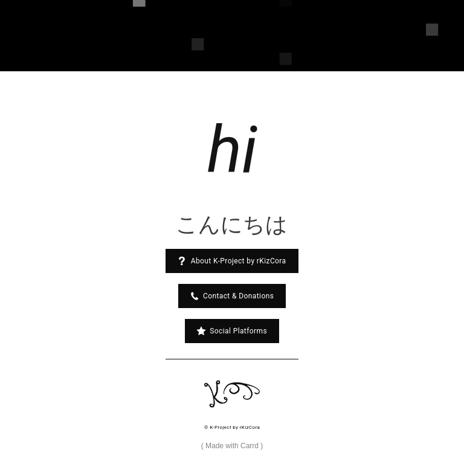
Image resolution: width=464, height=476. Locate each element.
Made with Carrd (232, 446)
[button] (232, 261)
